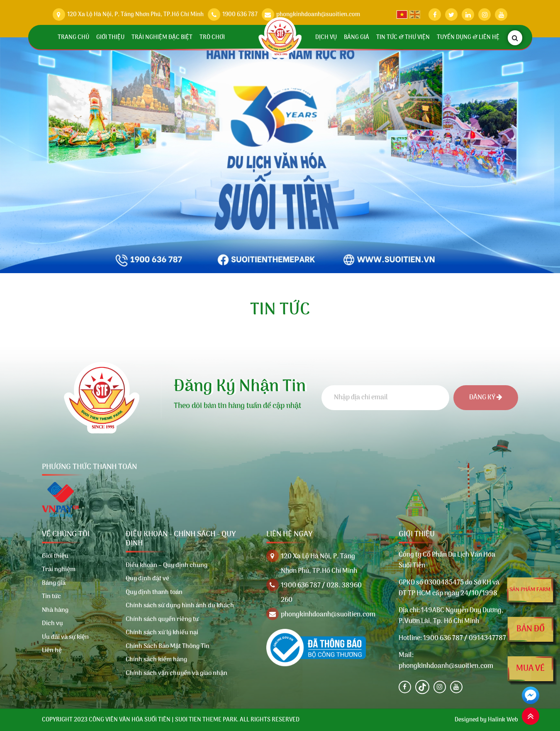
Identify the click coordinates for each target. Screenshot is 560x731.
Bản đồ (531, 629)
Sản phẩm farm (530, 590)
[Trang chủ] (280, 38)
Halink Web (503, 720)
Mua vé (531, 669)
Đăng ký (486, 398)
